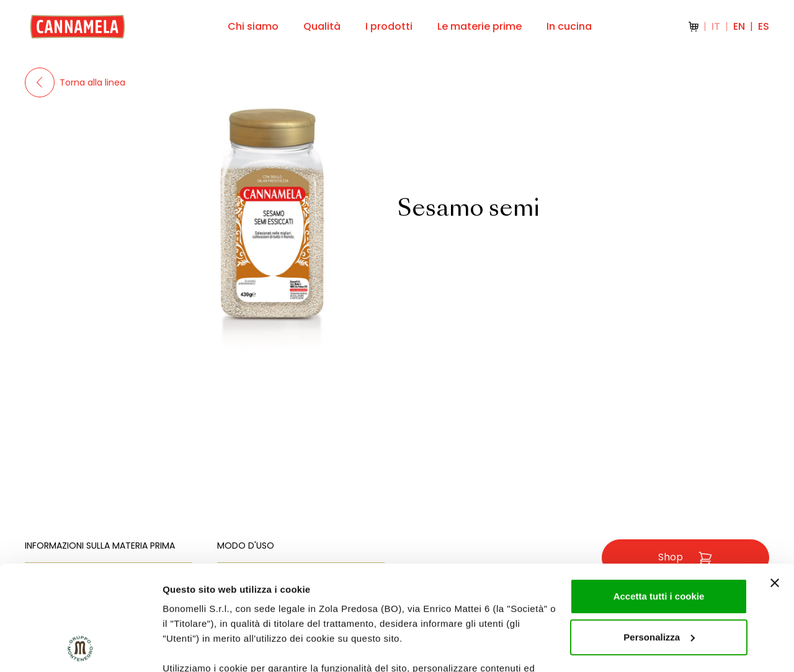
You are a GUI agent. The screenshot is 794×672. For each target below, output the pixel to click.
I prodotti (389, 26)
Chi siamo (253, 26)
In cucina (569, 26)
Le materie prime (480, 26)
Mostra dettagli (196, 648)
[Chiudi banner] (775, 485)
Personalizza (659, 539)
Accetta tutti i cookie (659, 498)
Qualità (322, 26)
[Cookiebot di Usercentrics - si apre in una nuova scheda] (80, 648)
